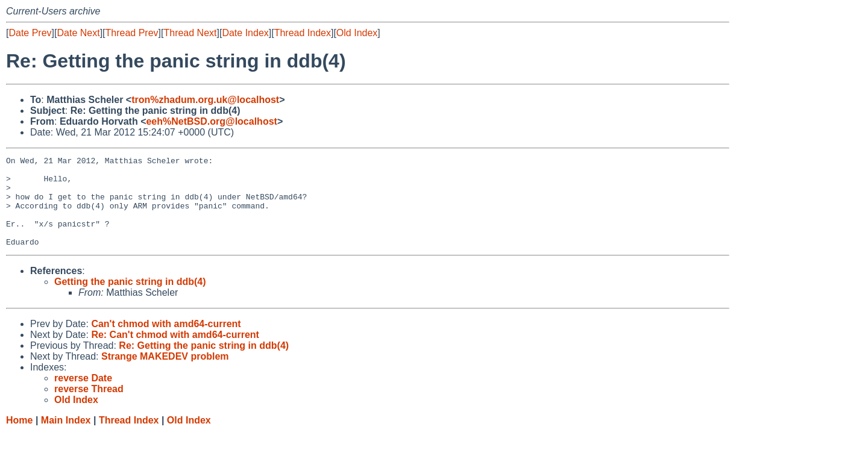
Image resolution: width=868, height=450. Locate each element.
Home (19, 438)
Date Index (245, 33)
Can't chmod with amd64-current (166, 342)
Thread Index (303, 33)
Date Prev (30, 33)
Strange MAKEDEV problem (165, 374)
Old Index (357, 33)
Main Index (66, 438)
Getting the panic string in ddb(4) (130, 300)
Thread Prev (132, 33)
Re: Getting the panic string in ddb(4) (204, 364)
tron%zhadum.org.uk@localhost (205, 100)
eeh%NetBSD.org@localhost (211, 121)
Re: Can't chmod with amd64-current (175, 353)
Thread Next (190, 33)
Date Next (78, 33)
